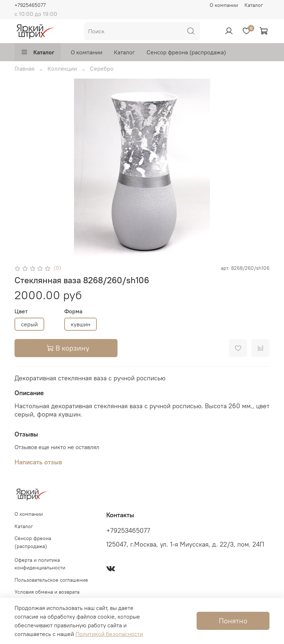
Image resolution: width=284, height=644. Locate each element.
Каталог (254, 5)
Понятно (233, 621)
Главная (24, 68)
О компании (224, 5)
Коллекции (62, 68)
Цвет (21, 311)
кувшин (81, 324)
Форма (73, 311)
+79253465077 (128, 531)
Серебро (102, 68)
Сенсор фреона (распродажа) (186, 52)
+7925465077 (30, 5)
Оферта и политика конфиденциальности (40, 564)
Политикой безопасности (109, 634)
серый (29, 324)
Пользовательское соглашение (51, 580)
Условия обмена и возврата (47, 592)
